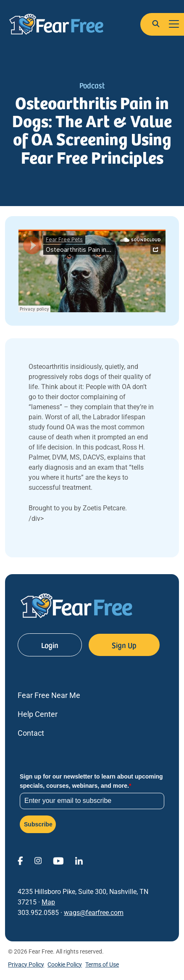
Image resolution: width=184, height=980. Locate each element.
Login (50, 645)
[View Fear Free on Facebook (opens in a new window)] (26, 860)
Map (48, 902)
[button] (156, 24)
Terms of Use (102, 964)
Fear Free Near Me (49, 695)
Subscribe (38, 824)
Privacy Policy (26, 964)
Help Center (38, 714)
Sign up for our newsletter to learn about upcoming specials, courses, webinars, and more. (91, 781)
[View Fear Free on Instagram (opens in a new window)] (43, 860)
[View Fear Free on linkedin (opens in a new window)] (85, 860)
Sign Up (124, 645)
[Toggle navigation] (174, 24)
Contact (31, 733)
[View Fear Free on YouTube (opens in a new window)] (64, 860)
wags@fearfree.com (94, 913)
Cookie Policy (65, 964)
